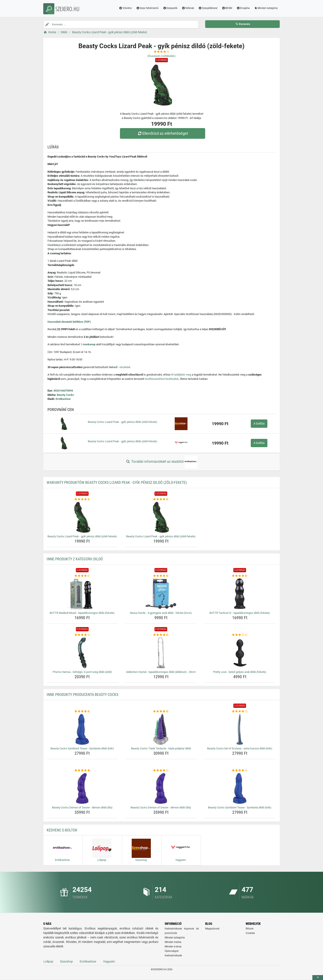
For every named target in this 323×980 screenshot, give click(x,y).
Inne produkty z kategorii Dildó (75, 559)
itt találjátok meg (181, 375)
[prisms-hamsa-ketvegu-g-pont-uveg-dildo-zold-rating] (82, 635)
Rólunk (250, 929)
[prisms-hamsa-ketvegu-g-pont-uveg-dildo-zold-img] (82, 653)
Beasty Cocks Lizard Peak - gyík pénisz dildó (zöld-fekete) (123, 422)
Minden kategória (266, 8)
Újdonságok (172, 951)
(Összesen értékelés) (161, 56)
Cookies (250, 933)
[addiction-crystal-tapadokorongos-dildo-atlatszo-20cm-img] (161, 653)
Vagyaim (109, 961)
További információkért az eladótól (161, 462)
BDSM (227, 8)
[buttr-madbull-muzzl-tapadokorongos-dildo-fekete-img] (82, 594)
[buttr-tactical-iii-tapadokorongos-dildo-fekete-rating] (240, 576)
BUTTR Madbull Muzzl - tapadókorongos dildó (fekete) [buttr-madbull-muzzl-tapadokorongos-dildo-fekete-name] (82, 613)
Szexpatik (170, 8)
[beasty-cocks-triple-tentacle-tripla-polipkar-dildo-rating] (161, 711)
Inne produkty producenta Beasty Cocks (82, 695)
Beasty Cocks (65, 395)
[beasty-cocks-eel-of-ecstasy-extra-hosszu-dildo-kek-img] (240, 729)
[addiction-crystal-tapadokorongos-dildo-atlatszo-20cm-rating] (161, 635)
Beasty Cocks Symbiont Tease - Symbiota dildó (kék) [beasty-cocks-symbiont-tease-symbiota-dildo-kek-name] (82, 748)
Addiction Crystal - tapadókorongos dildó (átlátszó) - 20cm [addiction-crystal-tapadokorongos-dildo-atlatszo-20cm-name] (161, 672)
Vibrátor (125, 8)
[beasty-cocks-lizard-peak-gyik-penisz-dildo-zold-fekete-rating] (82, 499)
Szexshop (66, 961)
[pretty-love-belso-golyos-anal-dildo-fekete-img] (240, 653)
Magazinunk (212, 929)
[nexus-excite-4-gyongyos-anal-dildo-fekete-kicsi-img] (161, 594)
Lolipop (48, 961)
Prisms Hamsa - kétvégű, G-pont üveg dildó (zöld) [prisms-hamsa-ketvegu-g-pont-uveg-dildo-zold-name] (82, 672)
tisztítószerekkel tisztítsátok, (162, 379)
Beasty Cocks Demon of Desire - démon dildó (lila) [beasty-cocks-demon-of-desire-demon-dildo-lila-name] (82, 807)
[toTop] (318, 978)
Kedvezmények (173, 955)
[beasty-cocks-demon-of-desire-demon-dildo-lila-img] (82, 788)
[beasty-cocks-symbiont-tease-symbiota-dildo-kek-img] (82, 729)
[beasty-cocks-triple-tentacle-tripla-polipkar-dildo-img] (161, 729)
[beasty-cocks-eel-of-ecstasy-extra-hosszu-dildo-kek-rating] (240, 711)
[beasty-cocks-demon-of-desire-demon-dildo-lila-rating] (82, 770)
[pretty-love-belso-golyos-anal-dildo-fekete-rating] (240, 635)
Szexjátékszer (208, 8)
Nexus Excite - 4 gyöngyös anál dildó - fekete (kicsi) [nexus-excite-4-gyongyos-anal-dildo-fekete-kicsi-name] (161, 613)
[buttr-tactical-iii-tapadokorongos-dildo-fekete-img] (240, 594)
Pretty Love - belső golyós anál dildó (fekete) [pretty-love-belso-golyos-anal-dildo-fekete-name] (240, 672)
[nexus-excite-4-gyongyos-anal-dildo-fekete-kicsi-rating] (161, 576)
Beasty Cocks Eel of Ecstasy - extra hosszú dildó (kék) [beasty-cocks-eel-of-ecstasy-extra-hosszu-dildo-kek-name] (240, 748)
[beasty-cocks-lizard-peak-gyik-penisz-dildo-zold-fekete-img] (82, 517)
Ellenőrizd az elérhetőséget (163, 133)
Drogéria (243, 8)
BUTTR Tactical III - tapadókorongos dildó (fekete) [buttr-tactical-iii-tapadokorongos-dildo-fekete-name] (240, 613)
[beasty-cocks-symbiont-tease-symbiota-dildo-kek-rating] (82, 711)
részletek (125, 367)
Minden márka (173, 942)
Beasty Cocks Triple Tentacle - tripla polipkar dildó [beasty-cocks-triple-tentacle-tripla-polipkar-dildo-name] (161, 748)
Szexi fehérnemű (147, 8)
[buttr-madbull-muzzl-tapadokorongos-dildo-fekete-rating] (82, 576)
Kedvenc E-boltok (62, 830)
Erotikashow (63, 399)
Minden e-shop (173, 947)
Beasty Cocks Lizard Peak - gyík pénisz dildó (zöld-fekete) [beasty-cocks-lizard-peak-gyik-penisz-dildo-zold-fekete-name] (82, 536)
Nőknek (188, 8)
